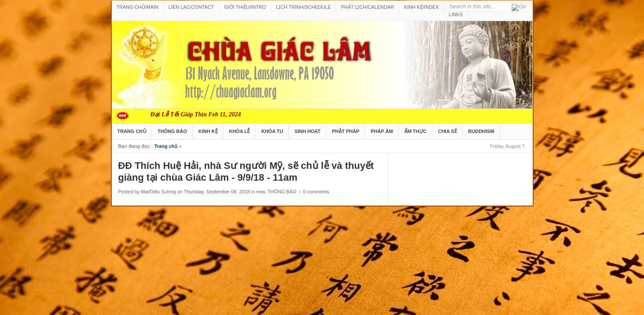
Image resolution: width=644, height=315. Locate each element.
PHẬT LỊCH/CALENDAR (367, 7)
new (261, 192)
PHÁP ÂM (382, 131)
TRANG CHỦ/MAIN (138, 7)
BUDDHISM (481, 131)
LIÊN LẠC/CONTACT (191, 7)
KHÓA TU (272, 131)
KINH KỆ (208, 131)
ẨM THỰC (416, 131)
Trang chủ (166, 146)
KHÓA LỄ (240, 131)
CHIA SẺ (448, 131)
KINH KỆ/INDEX (421, 7)
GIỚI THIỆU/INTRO (245, 7)
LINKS (456, 14)
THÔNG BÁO (172, 131)
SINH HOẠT (308, 131)
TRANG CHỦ (132, 131)
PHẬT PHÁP (346, 131)
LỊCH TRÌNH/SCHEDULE (303, 7)
